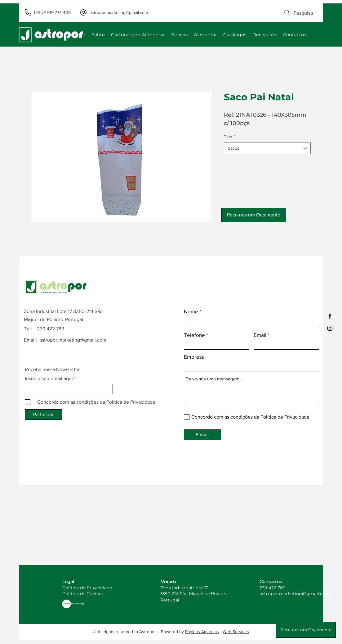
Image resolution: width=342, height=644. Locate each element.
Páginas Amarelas (202, 632)
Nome (191, 311)
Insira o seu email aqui (49, 379)
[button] (254, 215)
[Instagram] (330, 328)
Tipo (229, 137)
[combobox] (267, 148)
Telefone (194, 335)
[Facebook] (330, 316)
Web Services (236, 632)
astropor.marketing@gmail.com (73, 340)
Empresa (194, 357)
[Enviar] (202, 435)
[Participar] (43, 415)
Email (260, 335)
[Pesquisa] (298, 13)
